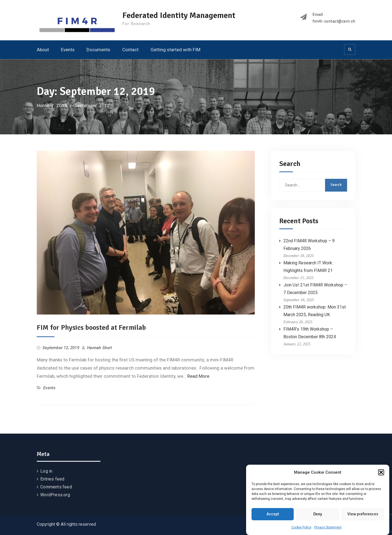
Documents (98, 50)
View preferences (363, 517)
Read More (198, 376)
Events (68, 50)
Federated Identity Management (179, 15)
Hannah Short (99, 348)
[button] (381, 475)
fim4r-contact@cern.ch (334, 21)
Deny (318, 517)
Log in (46, 471)
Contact (130, 50)
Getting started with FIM (175, 50)
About (43, 50)
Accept (273, 517)
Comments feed (56, 487)
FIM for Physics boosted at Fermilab (91, 328)
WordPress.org (55, 495)
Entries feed (52, 479)
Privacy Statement (328, 530)
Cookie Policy (301, 530)
